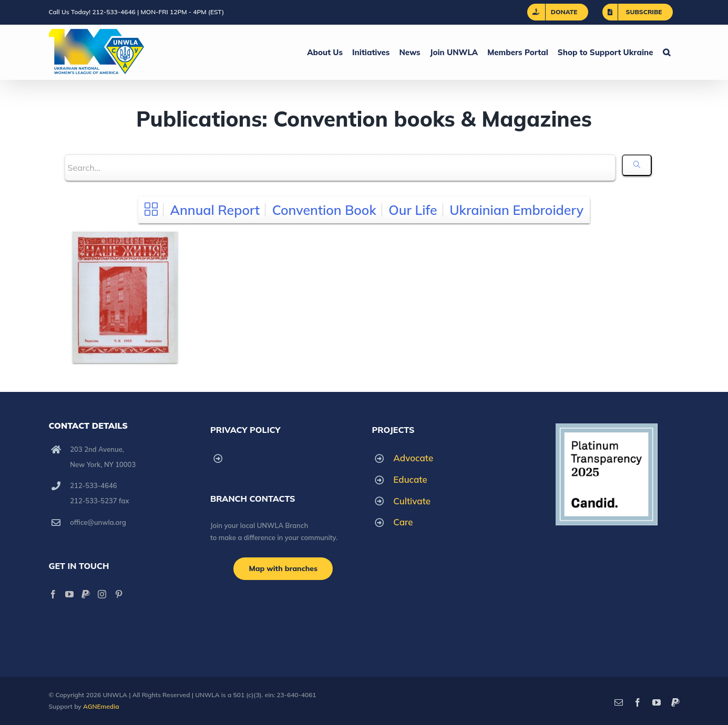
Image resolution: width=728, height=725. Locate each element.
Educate (410, 479)
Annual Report (215, 210)
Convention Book (324, 210)
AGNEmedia (101, 706)
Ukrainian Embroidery (516, 210)
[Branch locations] (283, 569)
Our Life (413, 210)
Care (403, 522)
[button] (667, 52)
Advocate (413, 458)
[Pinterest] (119, 594)
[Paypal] (86, 594)
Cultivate (412, 501)
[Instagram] (102, 594)
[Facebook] (53, 594)
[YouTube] (69, 594)
